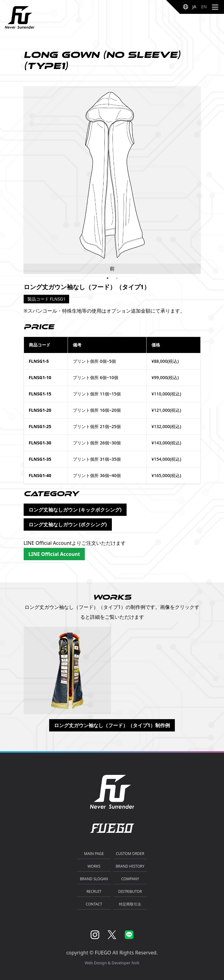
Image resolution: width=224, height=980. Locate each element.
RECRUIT (94, 891)
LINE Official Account (54, 554)
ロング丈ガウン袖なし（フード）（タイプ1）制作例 (112, 725)
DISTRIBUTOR (130, 891)
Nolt (135, 963)
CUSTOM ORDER (130, 854)
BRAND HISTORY (130, 866)
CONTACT (94, 904)
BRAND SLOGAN (94, 879)
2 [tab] (117, 278)
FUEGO (103, 953)
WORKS (94, 866)
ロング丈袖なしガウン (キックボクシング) (75, 510)
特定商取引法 (130, 904)
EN (204, 7)
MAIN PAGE (94, 854)
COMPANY (130, 879)
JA (194, 7)
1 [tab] (108, 278)
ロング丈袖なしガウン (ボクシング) (68, 524)
